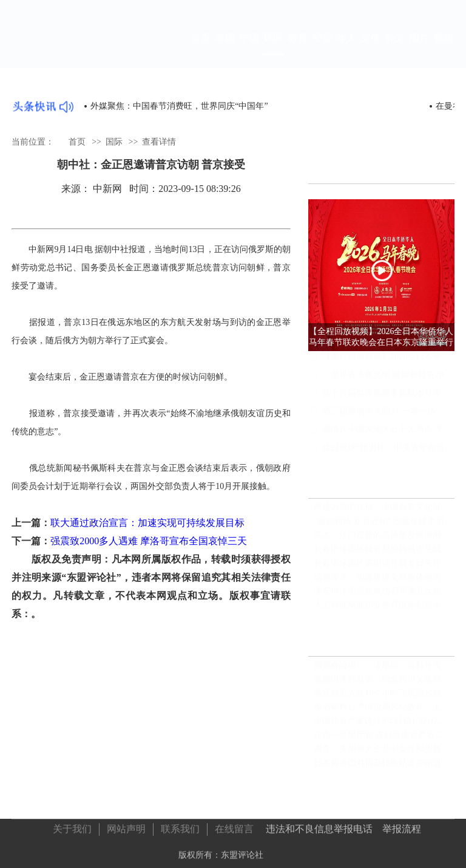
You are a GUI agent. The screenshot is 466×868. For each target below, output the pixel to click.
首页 (201, 49)
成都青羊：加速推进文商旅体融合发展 (384, 582)
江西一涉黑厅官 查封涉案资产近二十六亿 (384, 740)
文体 (371, 49)
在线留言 (234, 826)
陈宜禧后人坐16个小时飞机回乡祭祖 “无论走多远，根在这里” (384, 698)
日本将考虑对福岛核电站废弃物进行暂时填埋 (384, 768)
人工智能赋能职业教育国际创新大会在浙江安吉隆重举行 (384, 610)
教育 (298, 49)
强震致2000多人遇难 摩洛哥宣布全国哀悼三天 (149, 541)
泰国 (225, 49)
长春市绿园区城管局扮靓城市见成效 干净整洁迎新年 (384, 554)
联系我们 (180, 826)
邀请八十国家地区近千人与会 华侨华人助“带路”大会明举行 (388, 441)
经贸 (322, 49)
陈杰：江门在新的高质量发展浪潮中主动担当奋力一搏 (384, 540)
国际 (274, 48)
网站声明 (126, 826)
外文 (395, 49)
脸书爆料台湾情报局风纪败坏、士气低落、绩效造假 (384, 712)
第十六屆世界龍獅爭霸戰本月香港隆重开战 (388, 404)
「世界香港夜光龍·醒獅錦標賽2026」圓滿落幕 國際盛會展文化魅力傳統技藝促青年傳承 (388, 386)
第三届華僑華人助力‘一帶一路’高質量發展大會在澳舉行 (388, 422)
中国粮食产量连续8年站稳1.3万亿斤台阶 (384, 726)
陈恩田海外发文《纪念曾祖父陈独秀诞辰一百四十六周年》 (384, 684)
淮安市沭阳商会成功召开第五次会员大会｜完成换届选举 (384, 596)
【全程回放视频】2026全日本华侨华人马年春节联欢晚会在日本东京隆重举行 (388, 368)
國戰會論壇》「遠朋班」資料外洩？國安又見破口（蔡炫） (384, 670)
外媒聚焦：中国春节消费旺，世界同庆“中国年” (179, 106)
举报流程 (402, 826)
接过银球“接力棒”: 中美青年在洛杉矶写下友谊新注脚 (388, 459)
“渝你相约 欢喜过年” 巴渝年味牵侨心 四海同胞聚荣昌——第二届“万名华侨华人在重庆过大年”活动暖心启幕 (384, 526)
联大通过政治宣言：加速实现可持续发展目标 (147, 523)
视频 (444, 49)
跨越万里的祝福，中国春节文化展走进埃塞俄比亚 (384, 512)
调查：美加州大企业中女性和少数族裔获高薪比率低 (384, 754)
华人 (346, 49)
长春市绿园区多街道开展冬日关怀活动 (384, 568)
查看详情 (159, 141)
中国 (249, 49)
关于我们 (72, 826)
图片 (419, 49)
